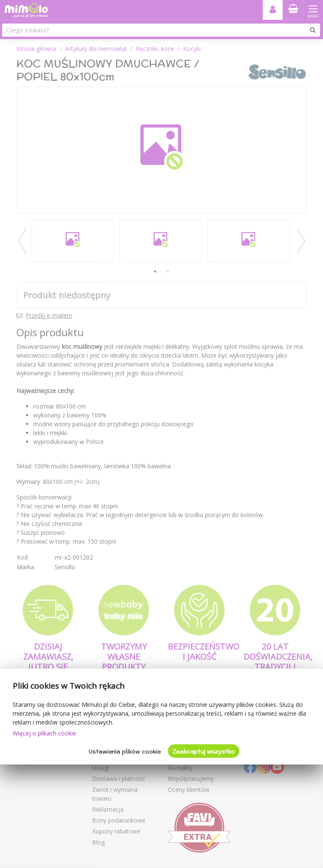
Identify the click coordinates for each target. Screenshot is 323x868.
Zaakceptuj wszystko (204, 751)
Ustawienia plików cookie (125, 751)
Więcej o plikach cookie (44, 733)
